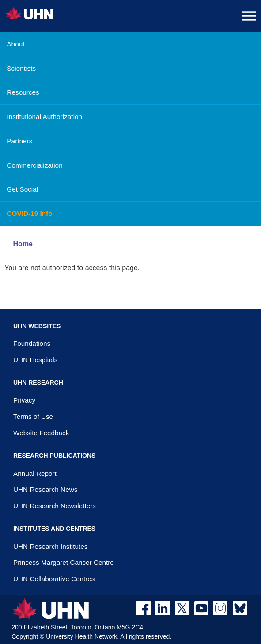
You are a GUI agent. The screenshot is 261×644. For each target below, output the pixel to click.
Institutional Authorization (44, 117)
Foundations (32, 343)
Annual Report (35, 473)
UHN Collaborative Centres (54, 579)
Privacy (24, 400)
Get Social (22, 189)
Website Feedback (41, 433)
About (15, 44)
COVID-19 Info (29, 213)
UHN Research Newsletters (55, 506)
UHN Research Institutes (50, 546)
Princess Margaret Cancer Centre (64, 562)
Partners (19, 141)
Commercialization (34, 165)
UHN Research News (45, 489)
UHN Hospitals (35, 360)
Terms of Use (33, 416)
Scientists (21, 68)
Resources (23, 92)
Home (23, 244)
